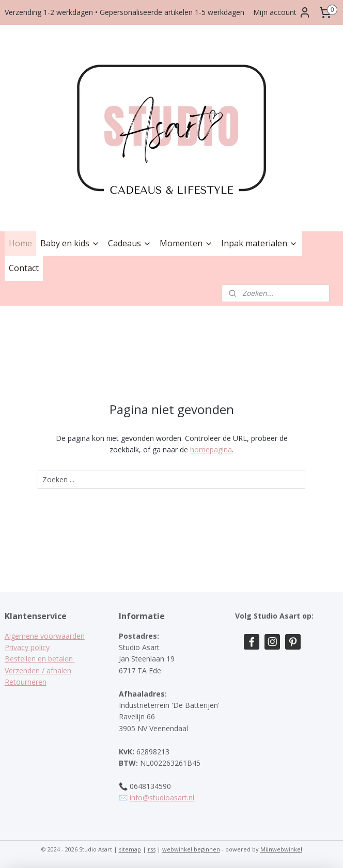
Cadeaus (130, 243)
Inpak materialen (259, 243)
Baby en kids (70, 243)
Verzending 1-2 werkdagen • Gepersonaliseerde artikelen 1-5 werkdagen (124, 12)
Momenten (186, 243)
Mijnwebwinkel (281, 849)
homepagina (211, 449)
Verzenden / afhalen (38, 670)
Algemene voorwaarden (45, 636)
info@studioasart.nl (162, 798)
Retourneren (26, 682)
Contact (24, 268)
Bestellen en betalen (40, 659)
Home (20, 243)
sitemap (130, 849)
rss (152, 849)
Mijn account (282, 12)
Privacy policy (27, 647)
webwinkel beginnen (191, 849)
